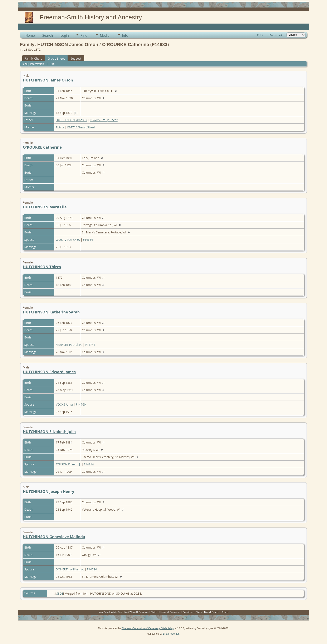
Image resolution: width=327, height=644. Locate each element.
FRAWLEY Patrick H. (69, 345)
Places (199, 612)
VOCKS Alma (64, 404)
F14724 (92, 569)
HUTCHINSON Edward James (49, 372)
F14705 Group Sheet (104, 120)
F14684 (88, 240)
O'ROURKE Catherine (42, 147)
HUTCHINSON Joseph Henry (49, 491)
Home (30, 35)
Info (125, 35)
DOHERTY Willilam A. (70, 569)
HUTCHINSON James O (71, 120)
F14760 (81, 404)
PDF (53, 64)
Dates (207, 612)
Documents (175, 612)
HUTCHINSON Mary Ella (45, 207)
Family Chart (33, 58)
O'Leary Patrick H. (68, 240)
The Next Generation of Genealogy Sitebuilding (148, 628)
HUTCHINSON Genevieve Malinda (54, 537)
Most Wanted (131, 612)
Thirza (60, 127)
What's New (117, 612)
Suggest (76, 58)
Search (48, 35)
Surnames (144, 612)
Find (84, 35)
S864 (60, 593)
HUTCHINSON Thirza (42, 267)
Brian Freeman (171, 634)
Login (65, 35)
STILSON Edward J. (68, 464)
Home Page (103, 612)
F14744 (90, 345)
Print (260, 35)
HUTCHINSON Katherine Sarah (51, 312)
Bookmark (276, 35)
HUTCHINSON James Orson (48, 80)
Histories (164, 612)
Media (105, 35)
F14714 (89, 464)
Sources (225, 612)
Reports (216, 612)
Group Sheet (56, 58)
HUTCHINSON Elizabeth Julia (49, 432)
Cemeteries (188, 612)
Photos (154, 612)
